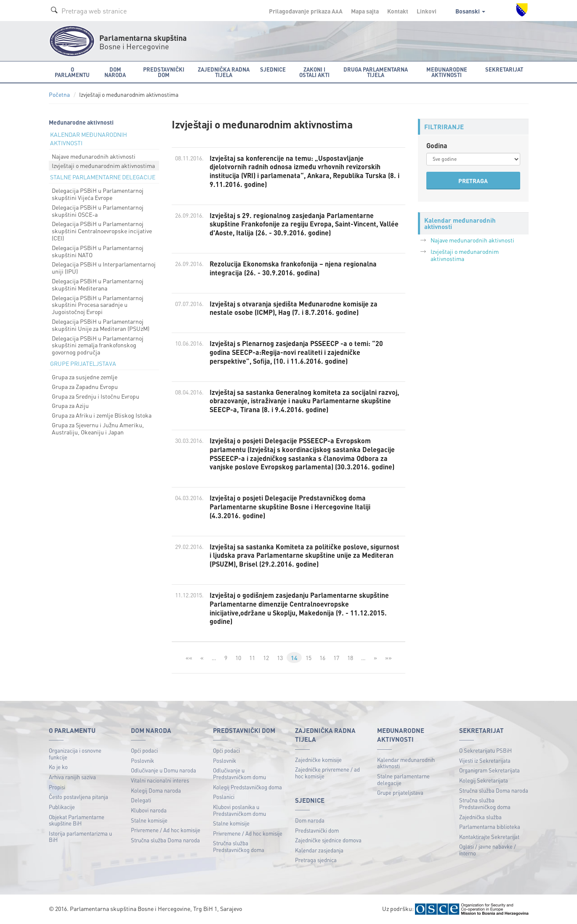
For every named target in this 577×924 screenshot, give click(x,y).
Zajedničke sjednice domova (328, 840)
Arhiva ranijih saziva (72, 777)
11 (252, 658)
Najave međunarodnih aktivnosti (94, 156)
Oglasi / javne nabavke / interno (488, 850)
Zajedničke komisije (318, 760)
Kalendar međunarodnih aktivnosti (406, 763)
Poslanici (224, 797)
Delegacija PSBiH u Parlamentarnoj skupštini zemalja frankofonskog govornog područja (98, 345)
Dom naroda (310, 820)
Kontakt (398, 11)
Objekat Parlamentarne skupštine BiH (77, 820)
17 (336, 658)
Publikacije (62, 807)
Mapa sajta (365, 11)
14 (294, 658)
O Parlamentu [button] (72, 72)
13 (280, 658)
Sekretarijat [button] (504, 69)
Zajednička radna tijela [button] (224, 72)
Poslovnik (142, 760)
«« (189, 658)
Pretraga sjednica (316, 860)
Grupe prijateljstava (400, 792)
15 (308, 658)
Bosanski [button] (470, 11)
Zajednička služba (480, 817)
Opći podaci (144, 750)
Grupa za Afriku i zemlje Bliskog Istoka (102, 415)
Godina (437, 145)
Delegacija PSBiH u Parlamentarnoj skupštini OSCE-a (98, 211)
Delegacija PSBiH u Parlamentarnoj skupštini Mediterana (98, 284)
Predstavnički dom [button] (164, 72)
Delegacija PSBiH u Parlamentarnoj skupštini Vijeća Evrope (98, 194)
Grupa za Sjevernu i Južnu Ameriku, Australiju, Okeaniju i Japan (98, 428)
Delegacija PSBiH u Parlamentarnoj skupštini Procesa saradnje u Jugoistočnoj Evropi (98, 305)
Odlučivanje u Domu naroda (164, 770)
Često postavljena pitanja (78, 797)
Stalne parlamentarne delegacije (403, 779)
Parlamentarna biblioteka (490, 827)
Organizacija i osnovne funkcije (75, 754)
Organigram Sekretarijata (489, 770)
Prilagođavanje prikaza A (306, 11)
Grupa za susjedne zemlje (85, 377)
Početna (59, 95)
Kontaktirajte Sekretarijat (489, 837)
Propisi (57, 787)
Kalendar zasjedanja (319, 850)
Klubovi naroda (149, 810)
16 (322, 658)
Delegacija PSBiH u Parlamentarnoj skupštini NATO (98, 251)
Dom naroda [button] (115, 72)
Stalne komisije (149, 820)
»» (388, 658)
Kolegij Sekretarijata (484, 780)
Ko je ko (58, 767)
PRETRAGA (473, 181)
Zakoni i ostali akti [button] (314, 72)
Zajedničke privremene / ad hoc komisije (327, 773)
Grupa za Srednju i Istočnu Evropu (96, 396)
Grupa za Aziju (70, 405)
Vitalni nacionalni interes (160, 780)
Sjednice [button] (273, 69)
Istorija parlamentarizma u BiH (80, 837)
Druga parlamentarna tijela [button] (376, 72)
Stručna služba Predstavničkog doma (239, 846)
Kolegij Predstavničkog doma (247, 787)
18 (350, 658)
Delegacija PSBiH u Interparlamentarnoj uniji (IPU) (104, 268)
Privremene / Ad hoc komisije (166, 830)
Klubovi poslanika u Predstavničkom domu (239, 810)
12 (266, 658)
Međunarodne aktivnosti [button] (447, 72)
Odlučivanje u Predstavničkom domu (239, 774)
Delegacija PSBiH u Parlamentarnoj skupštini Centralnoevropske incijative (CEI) (102, 231)
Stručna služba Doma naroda (165, 840)
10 (238, 658)
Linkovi (427, 11)
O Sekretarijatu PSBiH (485, 750)
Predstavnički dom (317, 830)
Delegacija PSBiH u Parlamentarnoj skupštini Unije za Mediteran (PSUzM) (101, 325)
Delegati (141, 800)
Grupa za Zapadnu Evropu (85, 386)
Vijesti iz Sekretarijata (485, 760)
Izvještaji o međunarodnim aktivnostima (103, 165)
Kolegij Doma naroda (156, 790)
